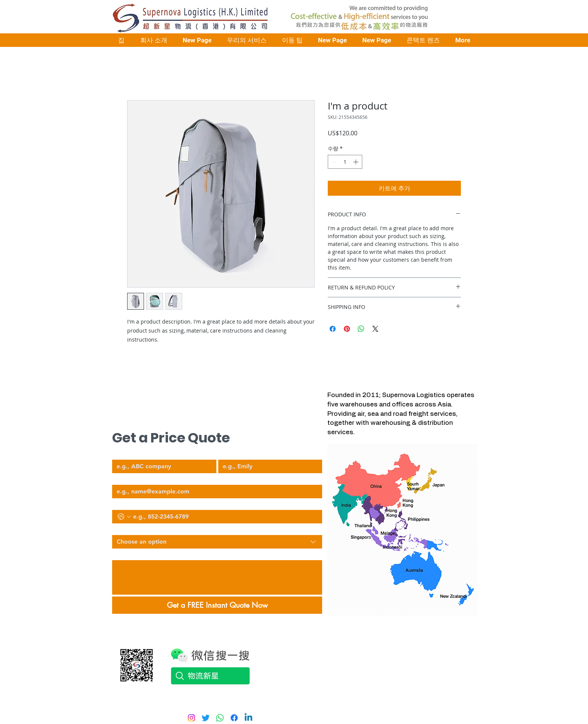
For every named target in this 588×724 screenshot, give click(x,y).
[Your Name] (268, 466)
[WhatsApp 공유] (361, 329)
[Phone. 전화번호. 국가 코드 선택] (124, 517)
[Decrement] (334, 162)
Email (118, 478)
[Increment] (356, 162)
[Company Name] (162, 466)
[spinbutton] (345, 162)
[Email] (215, 492)
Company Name (132, 453)
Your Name (232, 453)
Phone (119, 504)
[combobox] (217, 542)
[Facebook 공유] (333, 329)
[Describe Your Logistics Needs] (217, 577)
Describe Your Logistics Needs (148, 554)
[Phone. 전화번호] (225, 517)
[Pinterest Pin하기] (347, 329)
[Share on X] (375, 329)
